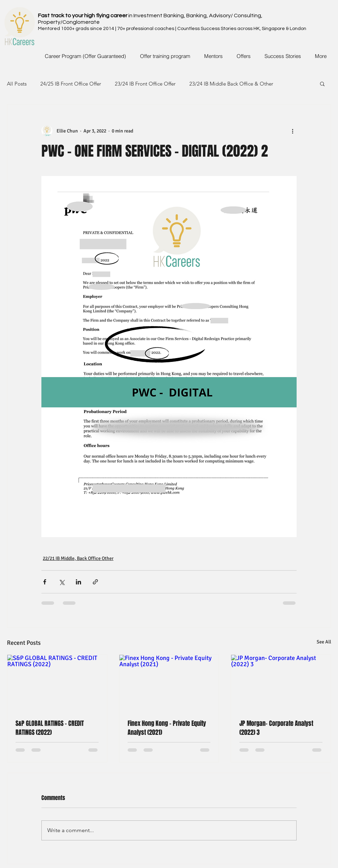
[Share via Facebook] (45, 582)
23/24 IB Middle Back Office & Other (231, 84)
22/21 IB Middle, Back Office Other (78, 558)
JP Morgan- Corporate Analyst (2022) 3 (276, 728)
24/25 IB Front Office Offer (71, 84)
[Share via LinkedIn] (78, 582)
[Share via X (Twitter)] (62, 582)
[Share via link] (95, 582)
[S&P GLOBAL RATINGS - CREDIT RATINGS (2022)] (57, 683)
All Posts (17, 84)
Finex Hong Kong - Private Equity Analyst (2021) (167, 728)
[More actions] (292, 131)
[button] (322, 83)
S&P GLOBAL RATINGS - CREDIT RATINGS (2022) (50, 728)
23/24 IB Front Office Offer (145, 84)
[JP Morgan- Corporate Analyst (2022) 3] (281, 683)
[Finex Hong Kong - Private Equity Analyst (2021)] (169, 683)
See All (324, 642)
